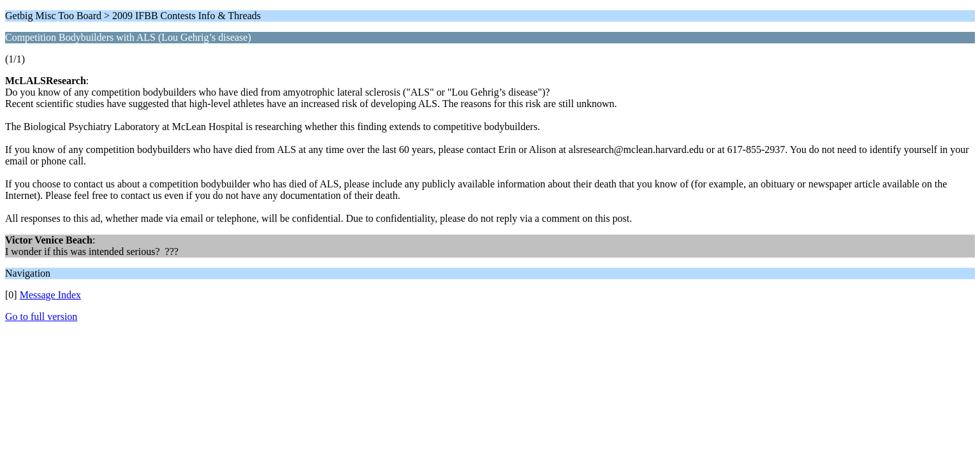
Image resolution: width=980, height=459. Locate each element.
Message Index (50, 295)
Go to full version (41, 317)
